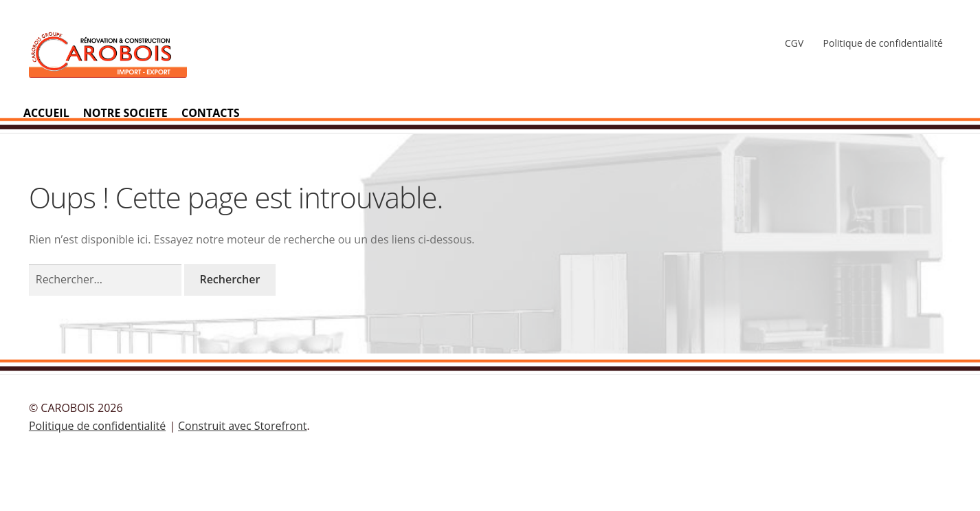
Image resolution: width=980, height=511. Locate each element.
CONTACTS (211, 113)
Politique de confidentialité (883, 43)
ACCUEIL (46, 113)
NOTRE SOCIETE (125, 113)
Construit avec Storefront (242, 426)
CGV (794, 43)
